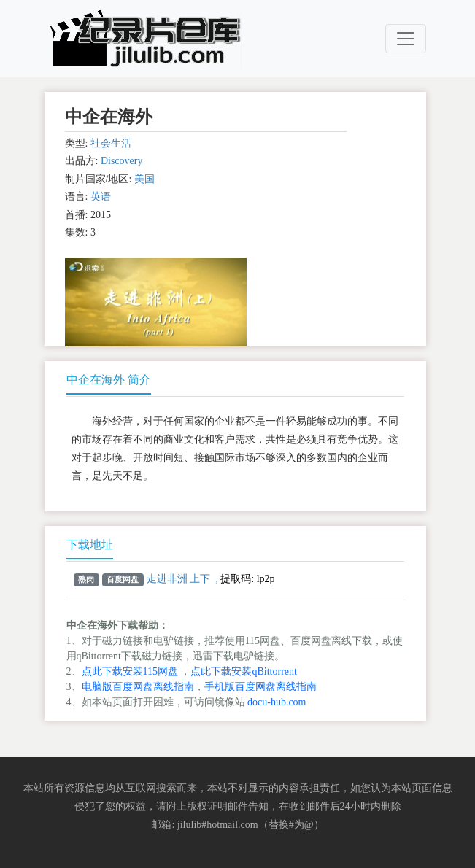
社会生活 (111, 143)
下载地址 (90, 545)
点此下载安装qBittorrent (243, 671)
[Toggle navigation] (406, 39)
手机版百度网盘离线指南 (260, 687)
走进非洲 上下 (179, 579)
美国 (144, 179)
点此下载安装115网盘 (130, 671)
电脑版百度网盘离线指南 (138, 687)
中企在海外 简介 (109, 380)
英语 (101, 197)
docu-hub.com (277, 702)
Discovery (122, 161)
